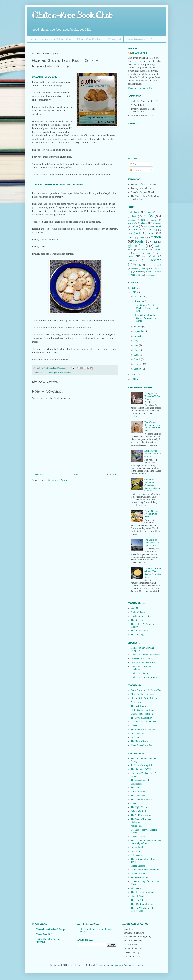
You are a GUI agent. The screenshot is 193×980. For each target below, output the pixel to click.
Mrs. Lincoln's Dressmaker (143, 694)
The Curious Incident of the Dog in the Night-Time (146, 842)
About (154, 39)
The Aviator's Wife (140, 631)
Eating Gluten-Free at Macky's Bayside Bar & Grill (146, 308)
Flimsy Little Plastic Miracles (145, 698)
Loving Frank (137, 847)
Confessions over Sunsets (143, 658)
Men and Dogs (138, 635)
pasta (144, 256)
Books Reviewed (136, 39)
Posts (134, 164)
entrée (151, 233)
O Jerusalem (137, 855)
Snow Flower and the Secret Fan (146, 690)
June (137, 345)
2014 (134, 288)
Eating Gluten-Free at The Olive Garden (153, 454)
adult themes (134, 212)
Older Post (112, 475)
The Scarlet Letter (139, 878)
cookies (135, 226)
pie (155, 256)
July (136, 341)
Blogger (138, 965)
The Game (136, 788)
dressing (153, 230)
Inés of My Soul (138, 811)
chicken (154, 220)
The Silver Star (138, 620)
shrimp (145, 268)
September (139, 331)
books (148, 216)
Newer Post (38, 475)
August (138, 336)
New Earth (136, 702)
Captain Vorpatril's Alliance (144, 722)
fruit (155, 242)
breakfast (132, 220)
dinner (138, 230)
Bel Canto (135, 738)
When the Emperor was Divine (145, 870)
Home (33, 39)
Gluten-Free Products (90, 39)
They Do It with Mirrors (142, 904)
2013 (134, 292)
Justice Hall (136, 826)
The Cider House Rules (142, 800)
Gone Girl (135, 726)
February (139, 364)
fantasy (143, 238)
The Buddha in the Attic (142, 815)
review (156, 260)
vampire (158, 272)
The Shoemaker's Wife (141, 769)
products (67, 373)
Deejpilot (118, 965)
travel (148, 272)
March (137, 359)
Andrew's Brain (138, 612)
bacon (158, 212)
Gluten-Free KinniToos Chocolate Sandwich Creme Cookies (152, 485)
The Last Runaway (140, 706)
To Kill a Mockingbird (141, 765)
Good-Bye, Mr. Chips (141, 616)
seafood (135, 268)
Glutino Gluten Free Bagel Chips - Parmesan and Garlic (146, 318)
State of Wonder (138, 896)
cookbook (157, 223)
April (137, 355)
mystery (146, 253)
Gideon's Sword (138, 837)
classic (144, 223)
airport (149, 212)
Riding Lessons (138, 866)
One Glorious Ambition (142, 714)
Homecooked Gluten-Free (57, 39)
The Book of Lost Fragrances (144, 730)
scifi (159, 265)
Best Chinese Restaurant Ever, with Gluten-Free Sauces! (152, 426)
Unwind (135, 804)
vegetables (135, 275)
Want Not (135, 608)
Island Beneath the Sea (141, 745)
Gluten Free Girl (44, 934)
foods (50, 373)
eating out (134, 233)
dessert (157, 226)
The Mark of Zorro (140, 741)
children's (132, 223)
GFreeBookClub (49, 368)
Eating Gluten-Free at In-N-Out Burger (152, 396)
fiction (156, 237)
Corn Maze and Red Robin (143, 662)
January (138, 369)
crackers (43, 373)
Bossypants (136, 851)
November (139, 301)
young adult (150, 275)
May (137, 350)
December (139, 297)
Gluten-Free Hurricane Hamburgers (141, 668)
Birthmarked (137, 784)
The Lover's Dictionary (142, 718)
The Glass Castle (139, 796)
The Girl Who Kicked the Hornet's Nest (143, 909)
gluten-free (58, 373)
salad (140, 265)
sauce (151, 265)
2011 (134, 379)
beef (134, 216)
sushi (140, 272)
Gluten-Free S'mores (140, 673)
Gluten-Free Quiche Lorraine (144, 677)
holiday (157, 250)
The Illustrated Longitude (143, 892)
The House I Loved (140, 780)
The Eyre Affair (138, 900)
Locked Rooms (138, 734)
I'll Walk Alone (138, 874)
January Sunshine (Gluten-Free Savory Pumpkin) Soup (153, 573)
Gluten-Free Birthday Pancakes (145, 655)
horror (135, 253)
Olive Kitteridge (138, 792)
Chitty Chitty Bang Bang (142, 710)
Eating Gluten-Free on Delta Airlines (151, 514)
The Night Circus (139, 807)
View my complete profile (140, 88)
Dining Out (114, 39)
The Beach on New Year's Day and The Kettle (152, 543)
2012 (134, 375)
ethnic (131, 237)
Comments (136, 170)
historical (142, 250)
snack (155, 268)
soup (130, 272)
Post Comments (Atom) (56, 480)
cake (143, 220)
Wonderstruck (137, 888)
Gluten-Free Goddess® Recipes (51, 929)
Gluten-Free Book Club (72, 15)
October (138, 327)
